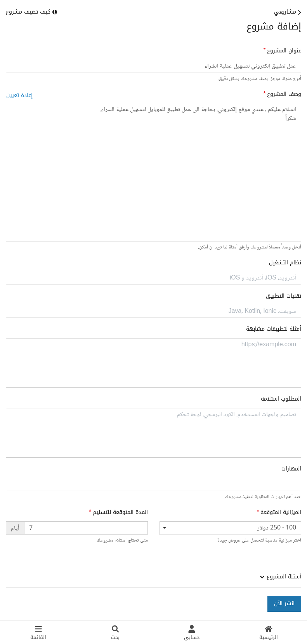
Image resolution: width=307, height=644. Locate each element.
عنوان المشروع (284, 51)
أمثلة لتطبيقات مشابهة (274, 329)
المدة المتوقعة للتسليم (120, 512)
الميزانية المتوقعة (281, 512)
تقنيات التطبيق (284, 296)
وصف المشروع (284, 94)
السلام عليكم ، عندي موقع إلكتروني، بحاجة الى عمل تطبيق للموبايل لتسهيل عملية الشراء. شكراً (153, 172)
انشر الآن (284, 603)
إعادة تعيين (19, 95)
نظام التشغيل (285, 263)
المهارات (291, 469)
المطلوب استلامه (281, 399)
